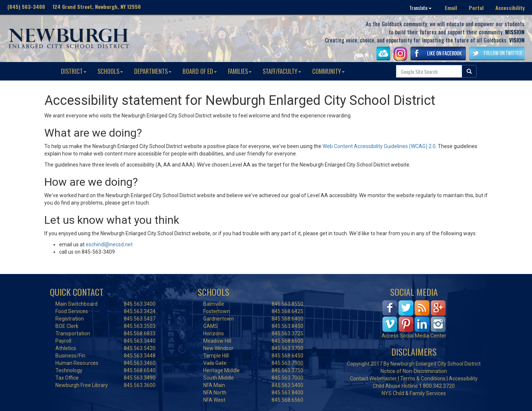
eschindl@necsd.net (109, 244)
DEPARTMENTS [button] (153, 71)
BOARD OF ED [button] (200, 71)
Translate (420, 8)
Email (451, 8)
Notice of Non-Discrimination (414, 371)
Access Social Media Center (414, 336)
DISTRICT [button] (74, 71)
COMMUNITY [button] (328, 71)
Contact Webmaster (373, 379)
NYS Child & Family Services (414, 393)
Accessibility (510, 8)
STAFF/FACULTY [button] (282, 71)
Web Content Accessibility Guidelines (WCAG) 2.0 (379, 146)
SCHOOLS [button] (110, 71)
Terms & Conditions (423, 379)
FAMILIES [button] (240, 71)
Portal (476, 8)
